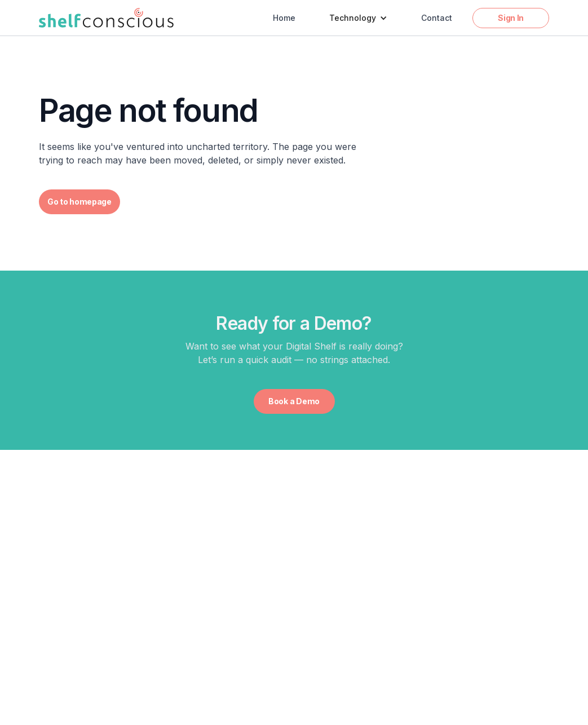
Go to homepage (79, 202)
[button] (358, 18)
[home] (106, 17)
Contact (437, 18)
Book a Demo (294, 401)
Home (284, 18)
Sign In (511, 18)
